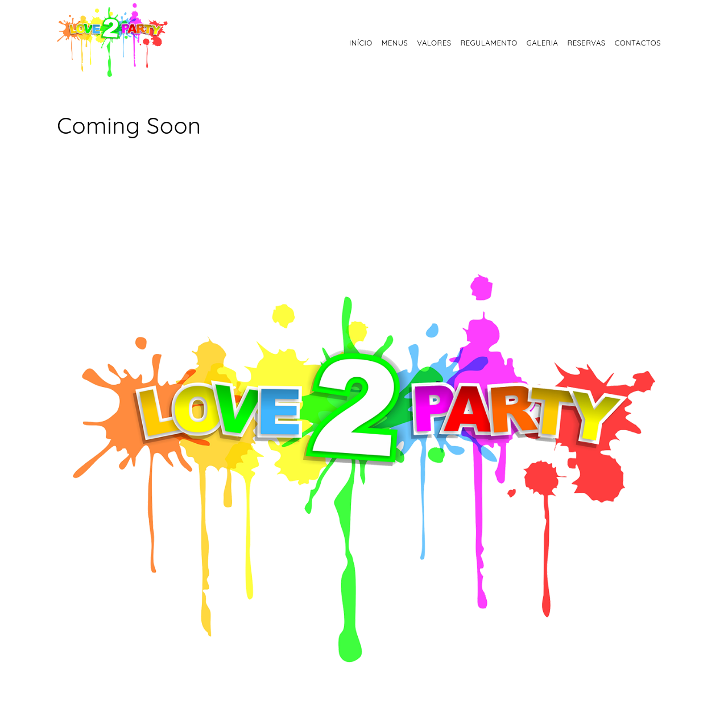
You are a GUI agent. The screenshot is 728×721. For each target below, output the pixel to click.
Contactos (638, 43)
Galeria (543, 43)
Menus (395, 43)
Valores (434, 43)
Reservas (586, 43)
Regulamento (489, 43)
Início (361, 43)
